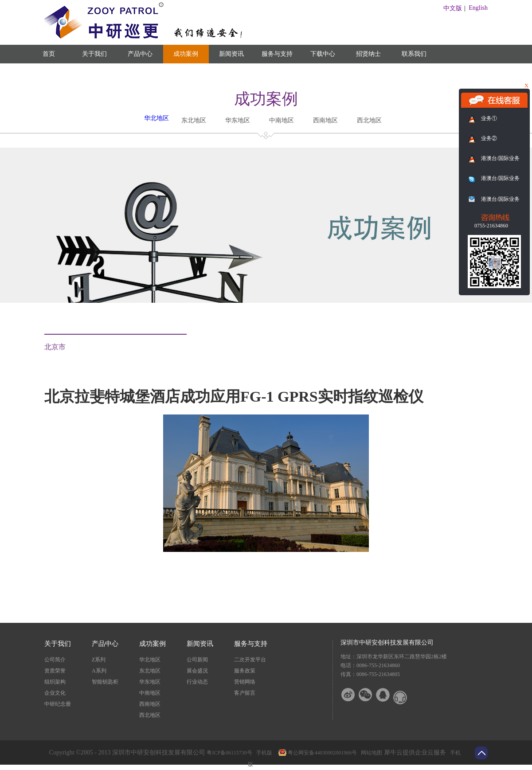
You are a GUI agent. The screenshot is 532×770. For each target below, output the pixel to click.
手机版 (263, 753)
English (478, 8)
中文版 (453, 8)
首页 (49, 54)
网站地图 (370, 753)
